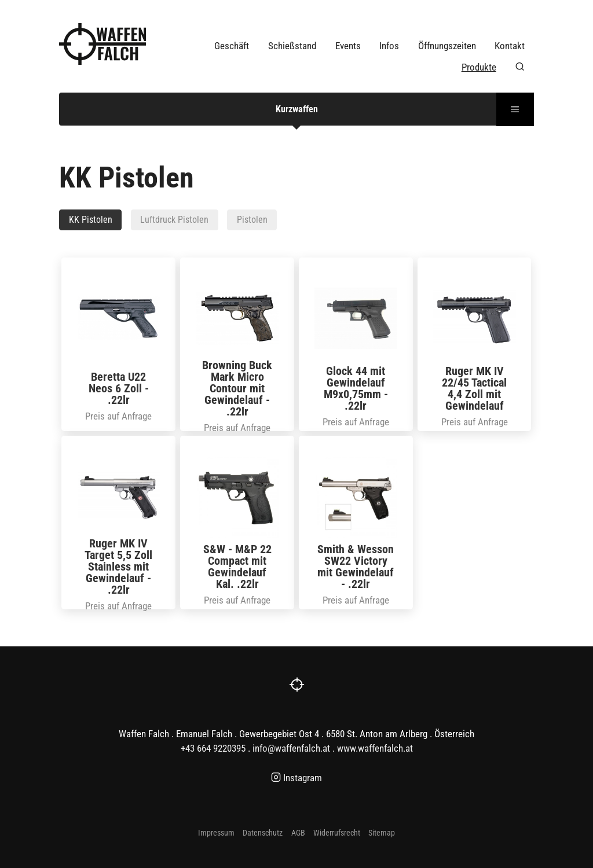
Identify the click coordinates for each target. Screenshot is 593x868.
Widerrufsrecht (337, 833)
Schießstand (292, 46)
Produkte (479, 67)
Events (348, 46)
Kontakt (510, 46)
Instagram (296, 778)
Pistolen (252, 220)
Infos (389, 46)
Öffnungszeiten (447, 46)
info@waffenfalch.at (291, 748)
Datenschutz (263, 833)
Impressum (216, 833)
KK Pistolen (91, 220)
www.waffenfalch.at (375, 748)
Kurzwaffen (297, 109)
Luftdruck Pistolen (174, 220)
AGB (298, 833)
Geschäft (232, 46)
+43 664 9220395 (213, 748)
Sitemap (382, 833)
